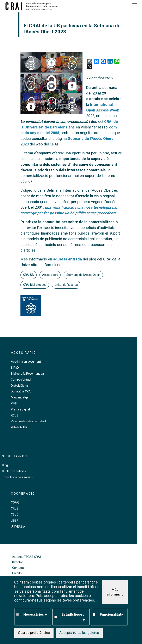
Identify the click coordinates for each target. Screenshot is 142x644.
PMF (14, 403)
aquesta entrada (67, 259)
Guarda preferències (34, 633)
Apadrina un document (26, 362)
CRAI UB (29, 275)
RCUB (15, 415)
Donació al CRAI (21, 391)
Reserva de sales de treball (28, 421)
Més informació (115, 592)
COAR (15, 502)
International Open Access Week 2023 (103, 110)
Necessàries (35, 615)
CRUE (15, 508)
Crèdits (17, 573)
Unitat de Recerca (66, 285)
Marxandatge (20, 397)
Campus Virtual (21, 380)
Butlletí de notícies (14, 471)
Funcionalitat (112, 615)
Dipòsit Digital (20, 386)
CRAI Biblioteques (35, 285)
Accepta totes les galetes (79, 633)
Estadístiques (73, 617)
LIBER (15, 521)
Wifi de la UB (19, 427)
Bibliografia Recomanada (27, 374)
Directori (18, 562)
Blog (5, 465)
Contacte (18, 568)
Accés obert (50, 275)
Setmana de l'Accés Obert (83, 275)
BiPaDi (15, 368)
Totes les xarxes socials (17, 477)
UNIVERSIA (18, 527)
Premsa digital (20, 409)
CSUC (15, 514)
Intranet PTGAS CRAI (26, 557)
